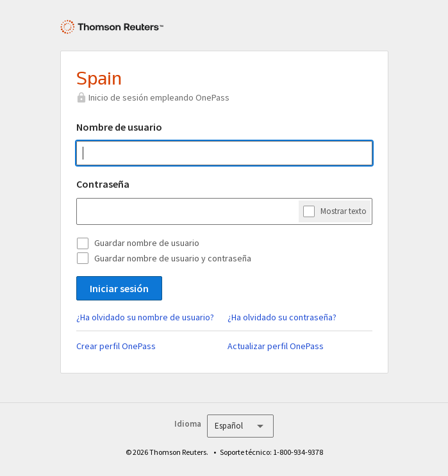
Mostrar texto (344, 211)
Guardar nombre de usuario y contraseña (173, 258)
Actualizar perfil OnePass (276, 346)
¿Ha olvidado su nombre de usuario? (145, 317)
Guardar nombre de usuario (147, 243)
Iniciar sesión (119, 288)
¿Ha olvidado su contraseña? (282, 317)
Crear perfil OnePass (116, 346)
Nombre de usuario (119, 127)
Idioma (188, 424)
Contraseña (103, 184)
